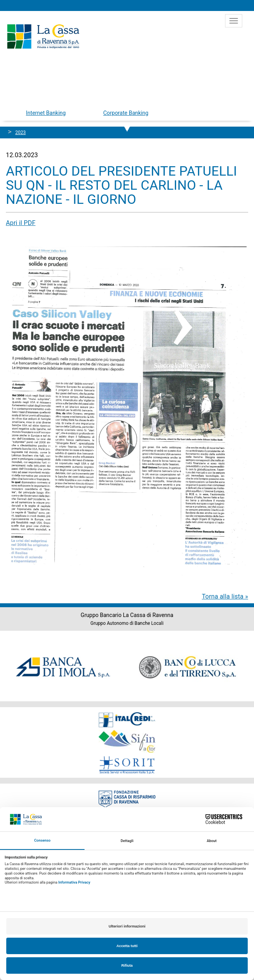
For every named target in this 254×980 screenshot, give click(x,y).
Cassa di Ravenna (43, 36)
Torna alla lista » (225, 596)
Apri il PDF (21, 223)
